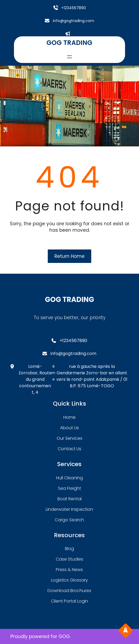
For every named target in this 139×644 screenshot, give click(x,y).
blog (69, 549)
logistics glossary (69, 580)
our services (69, 438)
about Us (69, 428)
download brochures (69, 591)
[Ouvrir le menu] (69, 57)
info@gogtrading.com (74, 21)
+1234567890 (74, 8)
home (69, 417)
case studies (69, 559)
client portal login (69, 601)
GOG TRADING (69, 43)
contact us (69, 449)
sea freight (69, 488)
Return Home (69, 256)
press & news (69, 570)
